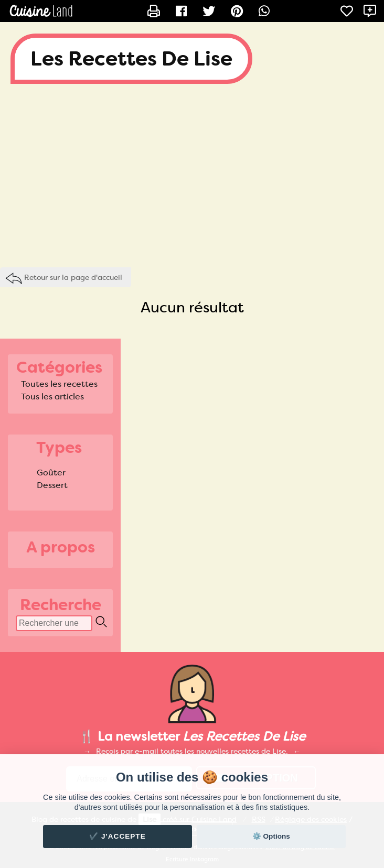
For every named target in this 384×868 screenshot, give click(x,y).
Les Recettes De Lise (131, 59)
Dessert (52, 485)
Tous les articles (52, 397)
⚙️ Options (271, 836)
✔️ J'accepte (118, 836)
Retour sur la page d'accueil (73, 277)
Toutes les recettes (59, 384)
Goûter (51, 473)
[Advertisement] (192, 178)
